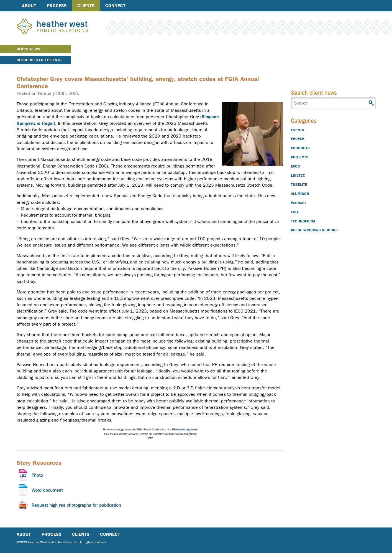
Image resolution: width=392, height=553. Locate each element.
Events (298, 130)
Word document (47, 490)
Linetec (298, 175)
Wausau (298, 203)
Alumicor (300, 194)
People (298, 139)
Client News (28, 49)
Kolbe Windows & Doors (314, 230)
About (29, 6)
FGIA (295, 212)
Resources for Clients (39, 60)
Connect (115, 6)
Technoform (303, 221)
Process (57, 6)
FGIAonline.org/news (185, 429)
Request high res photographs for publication (76, 505)
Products (300, 148)
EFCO (295, 166)
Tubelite (299, 185)
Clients (86, 6)
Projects (300, 157)
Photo (37, 475)
